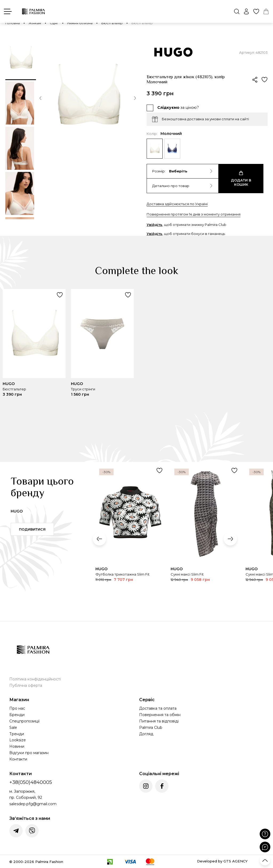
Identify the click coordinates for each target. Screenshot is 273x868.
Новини (17, 746)
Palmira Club (151, 728)
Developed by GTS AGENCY (222, 861)
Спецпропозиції (24, 721)
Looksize (18, 740)
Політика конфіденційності (35, 679)
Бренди (17, 715)
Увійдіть (154, 225)
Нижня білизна (80, 23)
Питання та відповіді (159, 721)
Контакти (18, 759)
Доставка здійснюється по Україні (177, 204)
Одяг (54, 23)
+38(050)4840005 (31, 782)
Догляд (146, 734)
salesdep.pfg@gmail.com (33, 804)
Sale (13, 728)
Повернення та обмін (160, 715)
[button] (41, 99)
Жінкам (35, 23)
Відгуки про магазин (29, 753)
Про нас (17, 708)
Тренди (17, 734)
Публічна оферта (26, 685)
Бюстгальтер (112, 23)
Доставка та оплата (158, 708)
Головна (13, 23)
